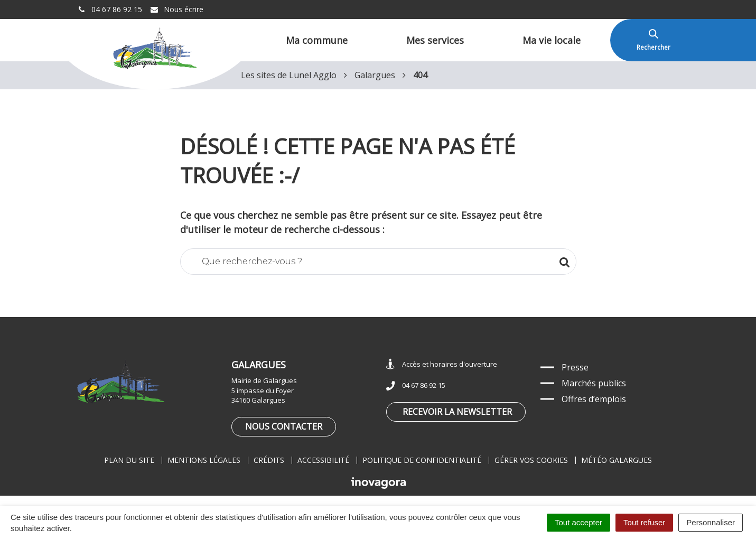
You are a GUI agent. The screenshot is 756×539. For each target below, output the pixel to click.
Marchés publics (594, 383)
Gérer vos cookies (531, 460)
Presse (575, 367)
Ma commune (317, 40)
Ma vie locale (552, 40)
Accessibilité (323, 460)
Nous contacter (284, 426)
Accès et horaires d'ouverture (442, 364)
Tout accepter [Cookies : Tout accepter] (578, 522)
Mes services (435, 40)
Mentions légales (204, 460)
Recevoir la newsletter (457, 412)
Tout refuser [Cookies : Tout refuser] (644, 522)
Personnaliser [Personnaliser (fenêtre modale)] (711, 522)
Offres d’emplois (594, 399)
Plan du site (129, 460)
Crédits (269, 460)
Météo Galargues (617, 460)
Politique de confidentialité (422, 460)
